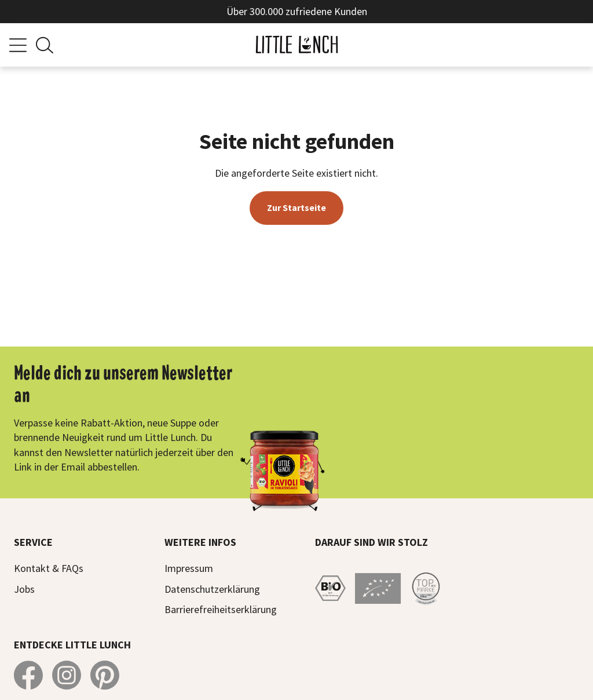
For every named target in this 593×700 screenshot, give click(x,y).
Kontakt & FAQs (49, 568)
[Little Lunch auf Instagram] (67, 675)
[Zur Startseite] (296, 45)
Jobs (24, 589)
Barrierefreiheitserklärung (221, 609)
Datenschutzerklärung (212, 589)
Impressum (189, 568)
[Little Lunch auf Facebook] (28, 675)
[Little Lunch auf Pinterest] (105, 675)
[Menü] (18, 45)
